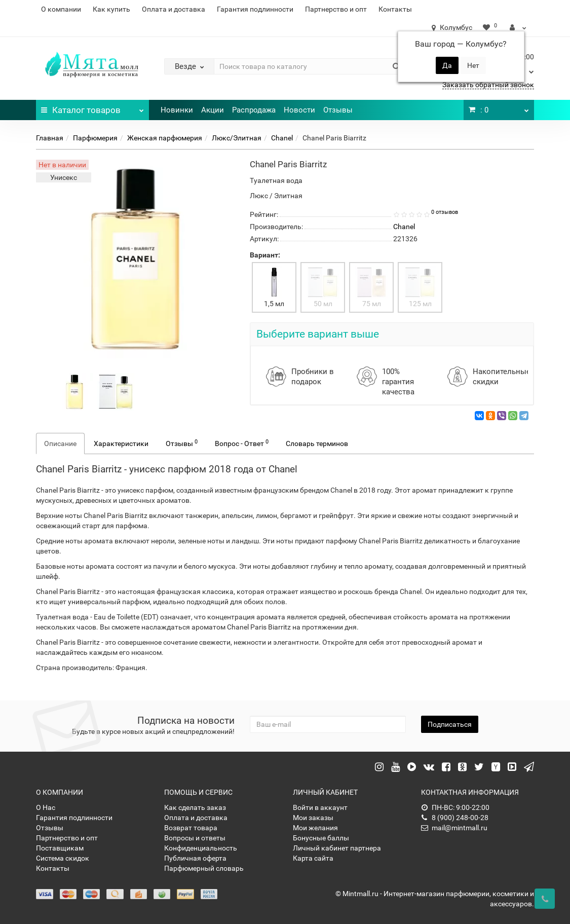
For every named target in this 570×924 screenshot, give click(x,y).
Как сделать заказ (195, 807)
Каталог (92, 107)
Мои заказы (313, 818)
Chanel (282, 138)
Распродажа (254, 110)
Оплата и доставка (174, 9)
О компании (61, 9)
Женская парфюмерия (165, 138)
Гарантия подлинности (255, 9)
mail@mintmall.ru (454, 828)
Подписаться (450, 724)
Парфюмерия (95, 138)
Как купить (111, 9)
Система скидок (63, 858)
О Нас (46, 807)
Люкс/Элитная (237, 138)
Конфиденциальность (201, 848)
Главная (50, 138)
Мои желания (315, 828)
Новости (299, 110)
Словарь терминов (317, 443)
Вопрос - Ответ (242, 443)
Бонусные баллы (321, 838)
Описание (60, 443)
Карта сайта (313, 858)
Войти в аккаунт (320, 807)
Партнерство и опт (336, 9)
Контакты (395, 9)
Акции (213, 110)
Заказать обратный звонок (488, 85)
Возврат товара (191, 828)
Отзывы (338, 110)
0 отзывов (445, 212)
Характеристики (121, 443)
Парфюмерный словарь (204, 868)
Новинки (177, 110)
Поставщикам (60, 848)
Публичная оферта (195, 858)
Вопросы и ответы (195, 838)
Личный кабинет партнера (337, 848)
